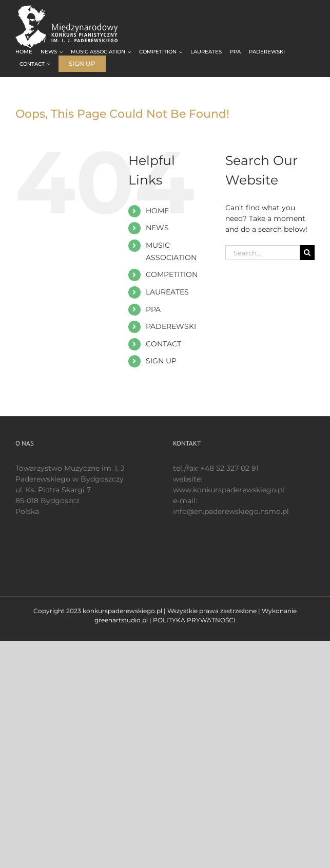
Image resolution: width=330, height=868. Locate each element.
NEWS (157, 228)
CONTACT (163, 344)
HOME (157, 211)
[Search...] (263, 253)
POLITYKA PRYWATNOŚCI (194, 620)
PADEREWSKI (171, 326)
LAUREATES (167, 292)
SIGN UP (161, 361)
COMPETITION (172, 274)
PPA (153, 309)
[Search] (307, 253)
